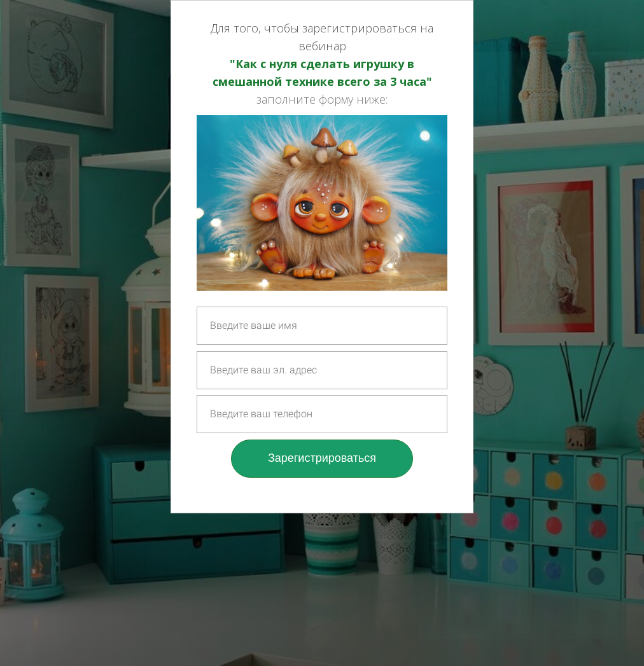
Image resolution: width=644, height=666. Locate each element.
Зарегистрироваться (322, 458)
